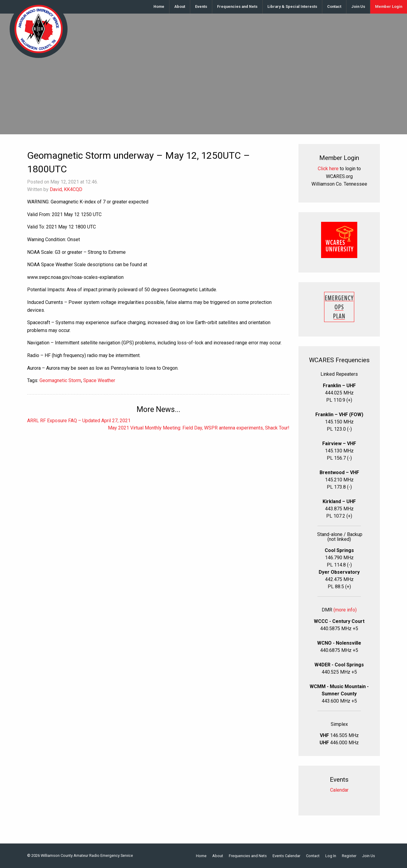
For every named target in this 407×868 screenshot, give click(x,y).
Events (201, 6)
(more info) (345, 610)
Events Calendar (286, 856)
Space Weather (99, 380)
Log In (331, 856)
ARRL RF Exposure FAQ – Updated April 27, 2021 (79, 421)
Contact (334, 6)
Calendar (339, 790)
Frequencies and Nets (237, 6)
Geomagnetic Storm (60, 380)
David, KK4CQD (66, 189)
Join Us (358, 6)
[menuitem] (159, 7)
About (180, 6)
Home (159, 6)
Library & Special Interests (292, 6)
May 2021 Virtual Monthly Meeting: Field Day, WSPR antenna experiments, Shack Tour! (199, 428)
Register (349, 856)
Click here (328, 169)
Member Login (389, 6)
